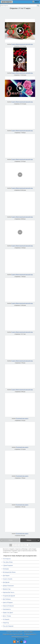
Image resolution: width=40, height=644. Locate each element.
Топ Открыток (7, 559)
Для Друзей (6, 582)
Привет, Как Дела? (8, 613)
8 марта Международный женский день (22, 44)
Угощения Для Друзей (9, 596)
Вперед (29, 540)
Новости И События (8, 606)
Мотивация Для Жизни (9, 572)
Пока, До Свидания (8, 626)
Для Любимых (7, 599)
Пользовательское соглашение (20, 637)
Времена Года (7, 589)
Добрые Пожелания (8, 586)
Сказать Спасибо (8, 579)
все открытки (7, 2)
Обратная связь (28, 632)
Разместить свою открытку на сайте (13, 634)
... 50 (28, 545)
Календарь (6, 569)
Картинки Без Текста (9, 592)
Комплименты (7, 609)
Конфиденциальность (30, 634)
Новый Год (6, 623)
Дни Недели (6, 576)
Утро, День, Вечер (8, 562)
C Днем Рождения (8, 565)
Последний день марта (22, 419)
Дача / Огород (7, 616)
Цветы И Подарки (8, 603)
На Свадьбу (6, 619)
